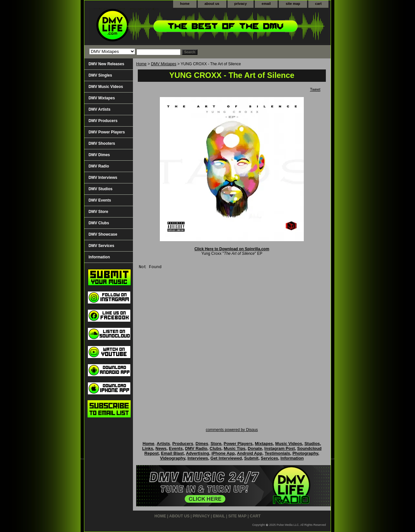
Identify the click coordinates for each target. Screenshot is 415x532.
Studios (312, 444)
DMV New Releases (106, 64)
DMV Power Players (107, 132)
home (185, 4)
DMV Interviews (103, 178)
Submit (251, 458)
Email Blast (172, 453)
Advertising (197, 453)
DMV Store (98, 212)
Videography (172, 458)
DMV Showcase (103, 234)
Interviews (198, 458)
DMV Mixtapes (164, 64)
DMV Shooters (102, 143)
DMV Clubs (99, 223)
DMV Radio (99, 166)
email (266, 4)
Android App (250, 453)
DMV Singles (100, 75)
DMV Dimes (99, 155)
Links (148, 448)
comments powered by (232, 430)
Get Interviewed (226, 458)
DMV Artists (100, 109)
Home (141, 64)
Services (269, 458)
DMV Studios (101, 189)
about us (212, 4)
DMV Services (101, 246)
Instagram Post (279, 448)
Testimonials (277, 453)
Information (99, 257)
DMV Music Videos (106, 87)
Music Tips (235, 448)
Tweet (315, 90)
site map (293, 4)
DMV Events (100, 200)
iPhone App (223, 453)
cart (318, 4)
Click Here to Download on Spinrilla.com (232, 249)
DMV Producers (103, 121)
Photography (305, 453)
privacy (241, 4)
